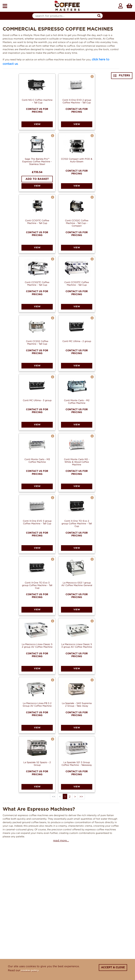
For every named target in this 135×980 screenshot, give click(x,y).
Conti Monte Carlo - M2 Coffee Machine (77, 402)
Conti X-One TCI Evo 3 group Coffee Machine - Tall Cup (37, 585)
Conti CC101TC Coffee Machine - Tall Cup (37, 222)
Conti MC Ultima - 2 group (77, 341)
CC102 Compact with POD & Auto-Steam (77, 160)
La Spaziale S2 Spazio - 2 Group (37, 764)
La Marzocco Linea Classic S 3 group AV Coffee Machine (77, 645)
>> (81, 796)
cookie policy (30, 970)
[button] (92, 77)
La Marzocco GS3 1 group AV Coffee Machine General (77, 584)
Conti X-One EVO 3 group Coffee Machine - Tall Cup (37, 522)
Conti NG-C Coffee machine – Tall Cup (37, 101)
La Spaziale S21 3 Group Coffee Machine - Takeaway (77, 764)
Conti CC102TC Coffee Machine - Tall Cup (37, 283)
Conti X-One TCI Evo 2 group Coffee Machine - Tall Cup (77, 523)
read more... (61, 840)
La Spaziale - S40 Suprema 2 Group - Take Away (77, 704)
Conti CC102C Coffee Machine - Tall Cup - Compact (77, 223)
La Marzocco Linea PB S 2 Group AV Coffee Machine (37, 704)
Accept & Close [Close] (113, 967)
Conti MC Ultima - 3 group (37, 400)
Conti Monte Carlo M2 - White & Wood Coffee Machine (77, 462)
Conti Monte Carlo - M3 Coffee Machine (37, 461)
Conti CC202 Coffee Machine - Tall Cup (37, 342)
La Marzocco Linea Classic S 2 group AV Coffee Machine (37, 645)
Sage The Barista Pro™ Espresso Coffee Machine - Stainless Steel (37, 161)
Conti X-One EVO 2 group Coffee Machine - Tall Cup (77, 101)
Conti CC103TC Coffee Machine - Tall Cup (77, 283)
